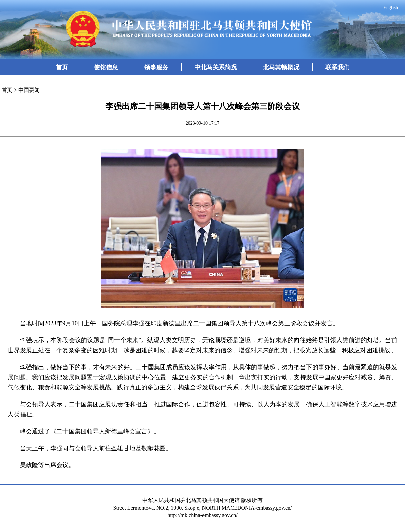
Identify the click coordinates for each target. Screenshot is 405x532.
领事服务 (156, 67)
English (391, 8)
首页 (62, 67)
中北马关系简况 (216, 67)
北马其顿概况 (281, 67)
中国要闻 (29, 90)
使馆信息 (106, 67)
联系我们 (337, 67)
